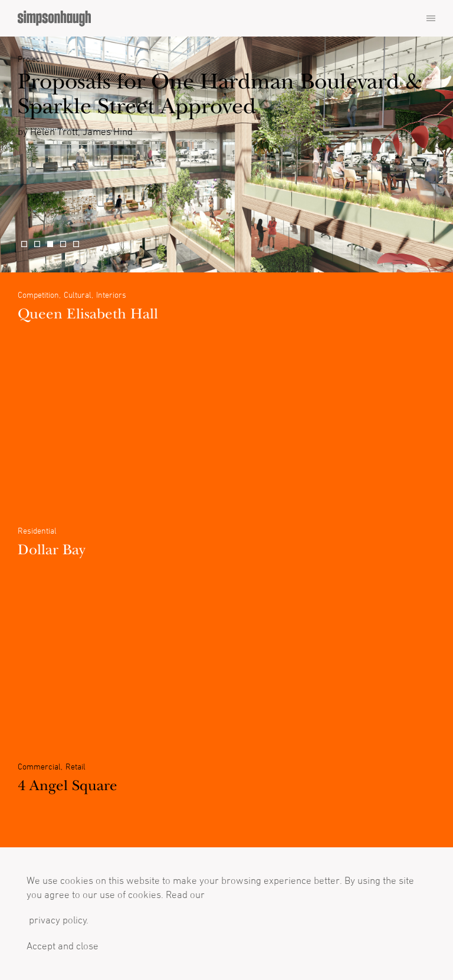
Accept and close (63, 946)
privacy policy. (58, 920)
